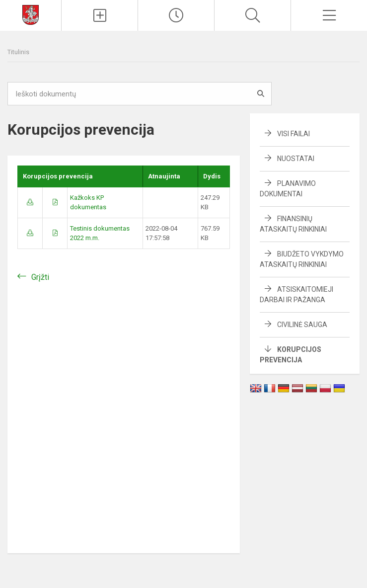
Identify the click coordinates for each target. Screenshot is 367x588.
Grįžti (40, 277)
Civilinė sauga (302, 325)
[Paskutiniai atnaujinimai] (176, 15)
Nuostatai (296, 159)
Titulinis (18, 52)
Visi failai (294, 134)
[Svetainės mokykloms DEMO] (31, 14)
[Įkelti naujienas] (100, 15)
